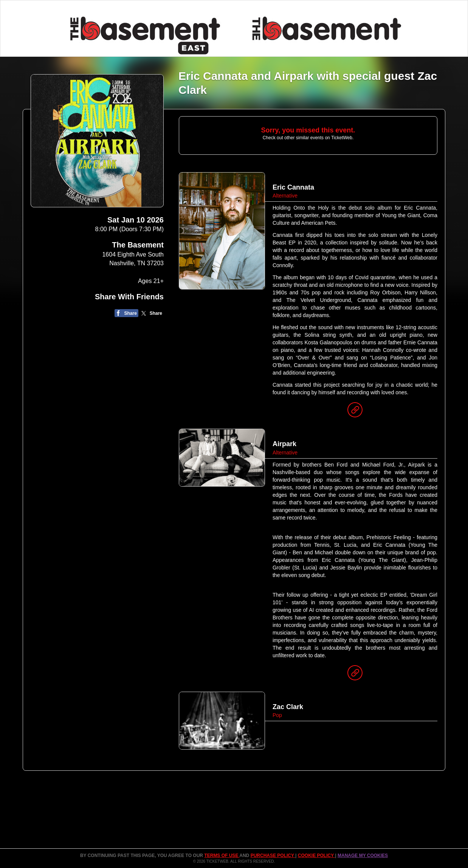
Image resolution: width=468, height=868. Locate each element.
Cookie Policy (316, 856)
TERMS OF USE (222, 856)
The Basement (138, 245)
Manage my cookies (363, 856)
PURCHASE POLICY (273, 856)
